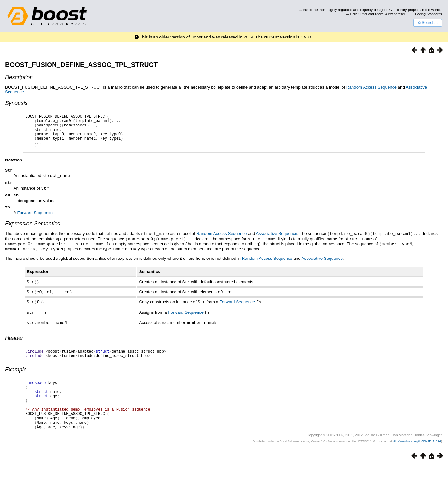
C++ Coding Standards (425, 14)
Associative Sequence (276, 243)
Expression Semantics (32, 233)
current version (279, 37)
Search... (428, 23)
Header (14, 345)
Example (16, 378)
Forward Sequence (35, 222)
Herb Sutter (359, 14)
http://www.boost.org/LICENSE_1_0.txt (417, 460)
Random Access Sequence (371, 87)
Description (19, 77)
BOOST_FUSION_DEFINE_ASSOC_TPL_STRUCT (81, 64)
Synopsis (16, 103)
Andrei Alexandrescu (390, 14)
